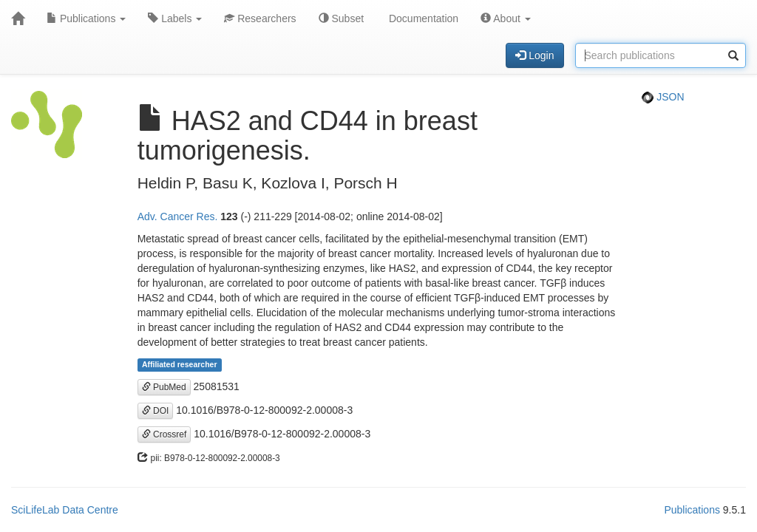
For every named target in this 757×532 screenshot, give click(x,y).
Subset (341, 18)
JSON (663, 97)
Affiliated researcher (180, 365)
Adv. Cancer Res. (178, 216)
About (506, 18)
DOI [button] (156, 411)
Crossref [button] (164, 434)
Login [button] (534, 55)
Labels (175, 18)
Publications (86, 18)
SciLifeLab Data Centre (65, 510)
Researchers (260, 18)
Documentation (422, 18)
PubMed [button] (164, 387)
